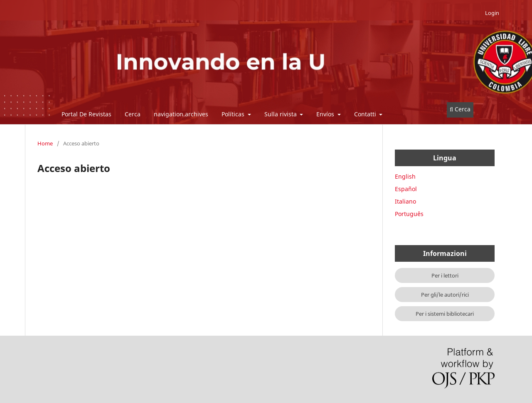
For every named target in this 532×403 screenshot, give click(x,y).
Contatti (366, 114)
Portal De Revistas (86, 114)
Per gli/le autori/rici (445, 295)
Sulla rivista (281, 114)
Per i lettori (445, 275)
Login (492, 13)
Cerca (133, 114)
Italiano (405, 201)
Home (45, 143)
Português (409, 214)
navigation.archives (181, 114)
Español (406, 189)
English (405, 176)
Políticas (234, 114)
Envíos (326, 114)
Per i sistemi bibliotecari (445, 314)
